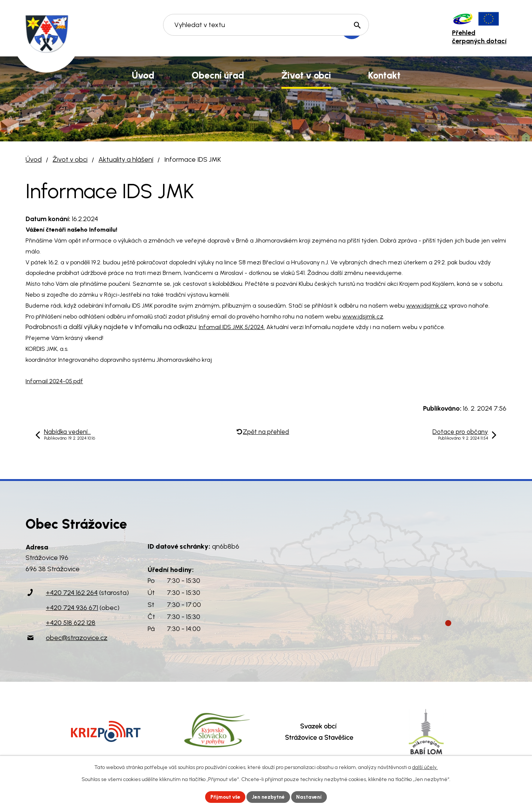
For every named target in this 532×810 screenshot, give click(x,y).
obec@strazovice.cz (77, 638)
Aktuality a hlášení (126, 159)
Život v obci (70, 159)
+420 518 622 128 (71, 623)
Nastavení (311, 797)
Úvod (34, 159)
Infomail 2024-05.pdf (54, 381)
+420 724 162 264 (72, 593)
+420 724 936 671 (72, 608)
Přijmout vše (224, 797)
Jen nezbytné (269, 797)
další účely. (425, 767)
